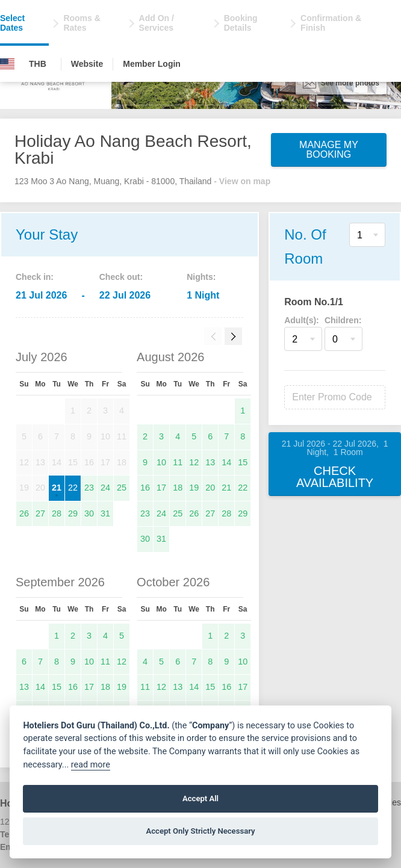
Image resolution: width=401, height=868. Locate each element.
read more (91, 765)
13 (210, 462)
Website (87, 64)
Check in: (35, 277)
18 (178, 488)
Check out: (121, 277)
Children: (343, 320)
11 (178, 462)
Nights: (201, 277)
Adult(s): (302, 320)
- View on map (242, 181)
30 (89, 513)
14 (226, 462)
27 (40, 513)
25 (122, 488)
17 (161, 488)
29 (73, 513)
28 (57, 513)
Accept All (200, 798)
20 (210, 488)
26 (24, 513)
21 (57, 488)
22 (73, 488)
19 (194, 488)
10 (161, 462)
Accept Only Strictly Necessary (200, 831)
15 (243, 462)
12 (194, 462)
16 (145, 488)
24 (105, 488)
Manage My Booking (329, 150)
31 (105, 513)
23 (89, 488)
